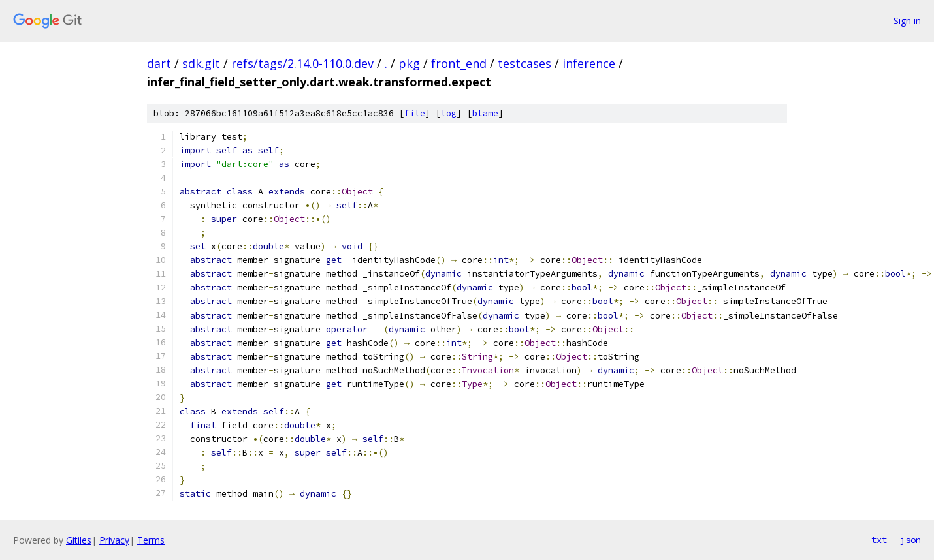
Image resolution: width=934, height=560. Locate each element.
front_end (459, 63)
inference (589, 63)
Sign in (907, 21)
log (449, 113)
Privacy (114, 540)
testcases (524, 63)
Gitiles (79, 540)
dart (159, 63)
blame (485, 113)
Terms (151, 540)
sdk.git (201, 63)
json (910, 540)
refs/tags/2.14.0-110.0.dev (302, 63)
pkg (409, 63)
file (415, 113)
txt (879, 540)
